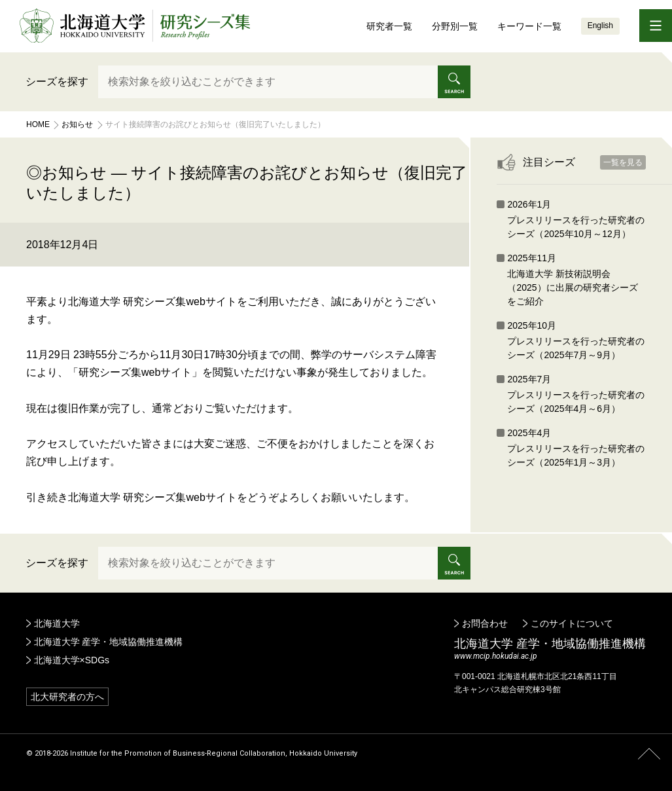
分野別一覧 (455, 26)
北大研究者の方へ (67, 697)
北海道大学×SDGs (72, 660)
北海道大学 (57, 623)
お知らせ (77, 124)
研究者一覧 (389, 26)
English (600, 26)
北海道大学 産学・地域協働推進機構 (109, 642)
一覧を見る (623, 162)
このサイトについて (572, 623)
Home (38, 124)
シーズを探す (57, 82)
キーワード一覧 (529, 26)
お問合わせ (485, 623)
